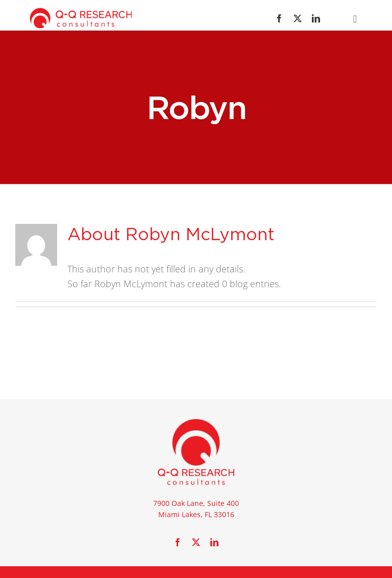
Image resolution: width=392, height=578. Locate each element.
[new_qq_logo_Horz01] (81, 12)
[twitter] (298, 18)
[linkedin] (316, 18)
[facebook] (279, 18)
